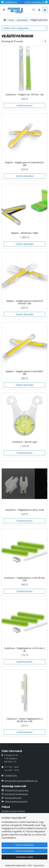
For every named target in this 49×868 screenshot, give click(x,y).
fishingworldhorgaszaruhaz (15, 801)
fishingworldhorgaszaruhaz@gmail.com (21, 781)
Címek (4, 821)
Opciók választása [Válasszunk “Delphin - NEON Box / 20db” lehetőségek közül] (25, 244)
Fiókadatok (6, 814)
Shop (11, 20)
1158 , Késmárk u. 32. (34, 2)
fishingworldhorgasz (12, 798)
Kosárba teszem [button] (24, 105)
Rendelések (6, 817)
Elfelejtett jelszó (8, 824)
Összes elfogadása (25, 862)
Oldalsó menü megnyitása (24, 28)
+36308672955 (11, 2)
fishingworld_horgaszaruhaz (15, 790)
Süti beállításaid (10, 829)
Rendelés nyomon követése (13, 811)
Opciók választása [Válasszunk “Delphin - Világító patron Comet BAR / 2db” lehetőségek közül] (25, 385)
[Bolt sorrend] (45, 41)
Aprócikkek (22, 20)
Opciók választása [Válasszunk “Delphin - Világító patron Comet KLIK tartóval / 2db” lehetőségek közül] (25, 314)
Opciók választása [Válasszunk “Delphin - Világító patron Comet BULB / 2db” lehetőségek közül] (25, 176)
